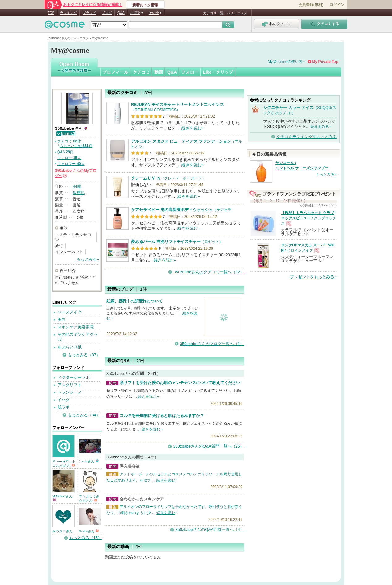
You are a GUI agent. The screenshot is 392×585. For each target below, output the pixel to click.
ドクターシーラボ (74, 377)
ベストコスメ (237, 13)
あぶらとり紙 (70, 347)
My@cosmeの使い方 (285, 62)
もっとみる (87, 259)
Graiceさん (89, 531)
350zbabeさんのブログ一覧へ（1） (212, 344)
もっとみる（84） (84, 415)
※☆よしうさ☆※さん (89, 498)
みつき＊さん (62, 531)
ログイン (337, 5)
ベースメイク (70, 312)
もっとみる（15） (85, 538)
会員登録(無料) (311, 5)
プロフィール (115, 72)
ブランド (89, 13)
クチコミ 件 (69, 141)
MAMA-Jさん (62, 498)
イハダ (64, 400)
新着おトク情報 (145, 5)
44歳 (77, 186)
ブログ (107, 13)
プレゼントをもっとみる (312, 277)
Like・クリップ (218, 72)
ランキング (68, 13)
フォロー (190, 72)
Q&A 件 (65, 152)
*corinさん (89, 461)
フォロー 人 (69, 158)
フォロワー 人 (71, 164)
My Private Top (325, 62)
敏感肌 (79, 193)
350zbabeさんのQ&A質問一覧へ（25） (209, 446)
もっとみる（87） (84, 355)
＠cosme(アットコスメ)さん (64, 463)
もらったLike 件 (76, 146)
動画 (159, 72)
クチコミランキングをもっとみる (307, 137)
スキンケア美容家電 (76, 327)
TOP (51, 13)
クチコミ (141, 72)
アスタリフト (70, 385)
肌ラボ (64, 407)
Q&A (121, 13)
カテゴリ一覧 (213, 13)
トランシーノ (70, 392)
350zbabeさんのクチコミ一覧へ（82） (209, 272)
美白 (62, 320)
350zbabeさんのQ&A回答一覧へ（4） (210, 529)
